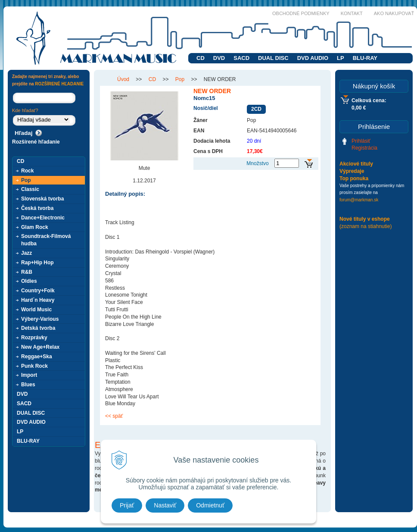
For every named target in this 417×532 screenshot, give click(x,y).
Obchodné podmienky (301, 13)
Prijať (127, 505)
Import (29, 375)
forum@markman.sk (359, 200)
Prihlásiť (361, 141)
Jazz (26, 253)
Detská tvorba (38, 328)
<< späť (114, 416)
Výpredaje (352, 171)
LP (341, 58)
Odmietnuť (210, 505)
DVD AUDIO (313, 58)
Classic (30, 189)
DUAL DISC (273, 58)
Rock (27, 171)
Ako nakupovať (394, 13)
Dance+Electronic (43, 218)
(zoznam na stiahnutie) (366, 226)
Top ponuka (354, 178)
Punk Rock (34, 366)
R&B (27, 272)
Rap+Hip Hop (37, 263)
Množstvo (257, 163)
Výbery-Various (40, 319)
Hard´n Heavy (38, 300)
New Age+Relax (40, 347)
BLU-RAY (365, 58)
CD (201, 58)
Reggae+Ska (37, 357)
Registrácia (364, 148)
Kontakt (352, 13)
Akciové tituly (356, 164)
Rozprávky (34, 338)
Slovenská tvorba (42, 199)
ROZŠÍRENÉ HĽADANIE (59, 84)
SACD (241, 58)
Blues (28, 385)
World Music (36, 310)
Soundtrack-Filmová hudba (46, 240)
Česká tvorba (37, 208)
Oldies (29, 281)
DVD (219, 58)
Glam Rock (35, 227)
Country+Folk (38, 291)
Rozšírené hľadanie (36, 142)
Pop (26, 180)
